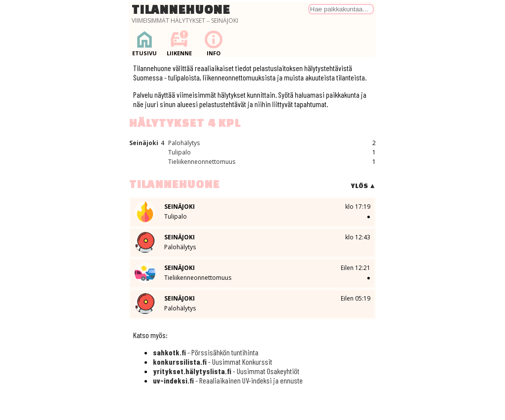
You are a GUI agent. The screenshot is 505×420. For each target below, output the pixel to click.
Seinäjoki (144, 143)
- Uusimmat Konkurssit (213, 362)
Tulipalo (180, 152)
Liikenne (179, 43)
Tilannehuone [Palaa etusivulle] (181, 9)
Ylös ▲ (363, 186)
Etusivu (144, 43)
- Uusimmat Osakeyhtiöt (226, 371)
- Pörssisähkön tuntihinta (206, 352)
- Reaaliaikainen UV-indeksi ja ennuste (228, 380)
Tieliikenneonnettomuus (202, 162)
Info (214, 43)
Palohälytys (184, 143)
